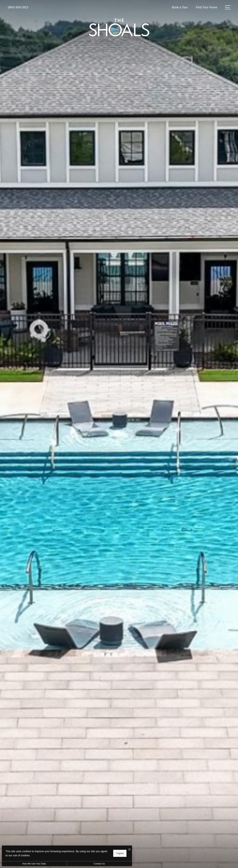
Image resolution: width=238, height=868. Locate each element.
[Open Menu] (228, 7)
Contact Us (99, 864)
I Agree (120, 853)
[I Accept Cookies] (129, 850)
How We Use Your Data (34, 864)
